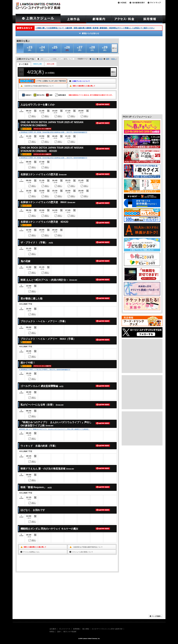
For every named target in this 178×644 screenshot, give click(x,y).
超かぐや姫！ (28, 363)
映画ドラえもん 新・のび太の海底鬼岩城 (43, 469)
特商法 (52, 632)
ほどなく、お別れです (33, 510)
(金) (42, 48)
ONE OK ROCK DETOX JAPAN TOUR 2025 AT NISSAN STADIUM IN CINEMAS (52, 124)
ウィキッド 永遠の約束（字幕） (39, 446)
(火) (92, 48)
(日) (67, 48)
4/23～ (114, 59)
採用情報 (76, 629)
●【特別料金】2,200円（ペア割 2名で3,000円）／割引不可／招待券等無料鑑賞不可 (45, 369)
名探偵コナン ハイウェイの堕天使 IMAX (44, 202)
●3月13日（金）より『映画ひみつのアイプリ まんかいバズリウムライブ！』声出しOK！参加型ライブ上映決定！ (54, 429)
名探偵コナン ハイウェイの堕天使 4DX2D (44, 222)
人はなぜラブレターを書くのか (38, 105)
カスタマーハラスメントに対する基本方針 (107, 629)
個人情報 (86, 629)
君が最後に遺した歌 (32, 299)
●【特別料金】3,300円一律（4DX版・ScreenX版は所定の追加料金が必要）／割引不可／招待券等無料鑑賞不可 (53, 132)
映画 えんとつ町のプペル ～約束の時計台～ (44, 280)
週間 (108, 59)
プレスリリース (65, 629)
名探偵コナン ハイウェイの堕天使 (39, 174)
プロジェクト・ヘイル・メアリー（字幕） (44, 321)
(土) (55, 48)
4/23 (94, 59)
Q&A (59, 632)
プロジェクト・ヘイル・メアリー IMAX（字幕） (48, 339)
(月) (80, 48)
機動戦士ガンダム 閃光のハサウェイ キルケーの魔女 (49, 529)
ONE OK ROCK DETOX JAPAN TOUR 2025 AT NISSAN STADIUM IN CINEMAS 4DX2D (52, 149)
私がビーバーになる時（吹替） (38, 405)
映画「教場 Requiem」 (33, 487)
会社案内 (53, 629)
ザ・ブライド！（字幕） (34, 243)
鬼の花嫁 (25, 261)
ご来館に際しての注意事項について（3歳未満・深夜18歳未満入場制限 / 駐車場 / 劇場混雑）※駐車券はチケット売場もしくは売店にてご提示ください (95, 28)
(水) (105, 48)
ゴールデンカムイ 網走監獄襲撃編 (39, 386)
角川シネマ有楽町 (70, 632)
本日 (101, 59)
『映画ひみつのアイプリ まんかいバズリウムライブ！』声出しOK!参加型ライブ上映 (56, 424)
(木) (30, 48)
